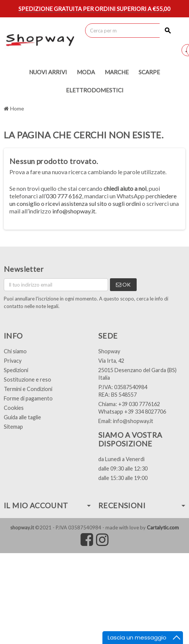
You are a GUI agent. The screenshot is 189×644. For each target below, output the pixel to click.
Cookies (14, 408)
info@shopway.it (74, 211)
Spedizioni (16, 370)
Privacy (13, 361)
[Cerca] (130, 31)
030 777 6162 (64, 196)
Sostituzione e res (26, 379)
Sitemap (13, 427)
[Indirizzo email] (56, 285)
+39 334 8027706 (145, 412)
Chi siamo (15, 351)
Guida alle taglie (22, 417)
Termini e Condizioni (28, 389)
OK (123, 284)
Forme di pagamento (28, 398)
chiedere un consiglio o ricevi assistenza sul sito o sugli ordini (93, 200)
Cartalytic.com (163, 527)
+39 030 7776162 (139, 404)
